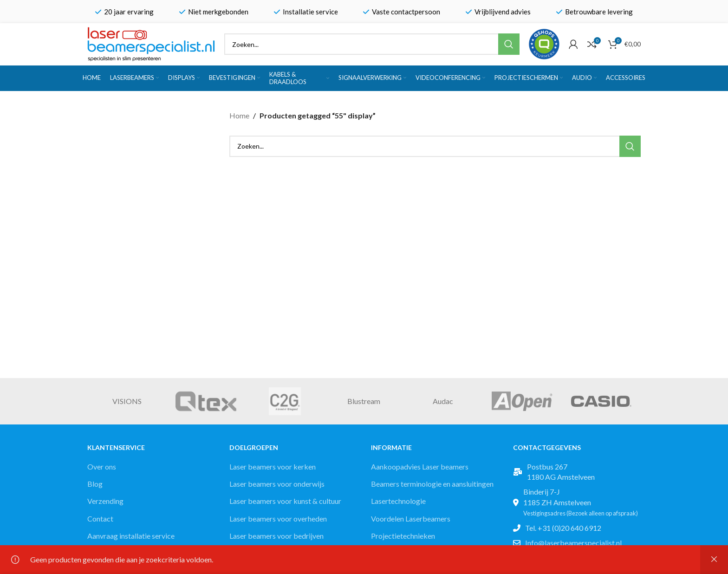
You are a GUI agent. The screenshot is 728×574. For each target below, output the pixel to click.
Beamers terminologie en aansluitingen (432, 484)
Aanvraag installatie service (131, 536)
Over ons (102, 466)
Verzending (105, 501)
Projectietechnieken (403, 536)
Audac (443, 401)
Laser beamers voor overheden (278, 519)
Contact (100, 519)
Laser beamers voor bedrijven (276, 536)
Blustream (364, 401)
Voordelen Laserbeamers (411, 519)
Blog (95, 484)
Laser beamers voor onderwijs (277, 484)
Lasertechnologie (398, 501)
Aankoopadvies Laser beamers (420, 466)
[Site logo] (151, 43)
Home (239, 115)
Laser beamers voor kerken (273, 466)
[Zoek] (372, 44)
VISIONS (127, 401)
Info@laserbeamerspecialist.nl (573, 543)
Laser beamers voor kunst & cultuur (285, 501)
